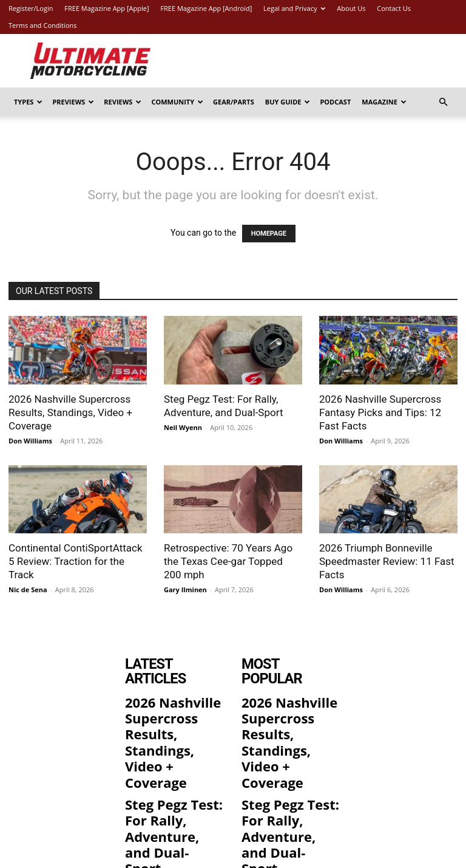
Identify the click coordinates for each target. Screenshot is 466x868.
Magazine (384, 102)
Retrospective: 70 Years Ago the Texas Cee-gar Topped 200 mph (228, 561)
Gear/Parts (234, 102)
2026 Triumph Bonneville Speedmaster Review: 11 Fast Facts (387, 561)
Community (177, 102)
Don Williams (30, 441)
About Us (351, 8)
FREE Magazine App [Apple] (106, 8)
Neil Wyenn (183, 427)
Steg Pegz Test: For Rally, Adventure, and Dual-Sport (170, 747)
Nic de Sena (28, 589)
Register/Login (31, 8)
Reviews (123, 102)
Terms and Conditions (43, 25)
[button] (443, 102)
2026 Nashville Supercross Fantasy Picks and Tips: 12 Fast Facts (380, 412)
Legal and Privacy (294, 8)
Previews (73, 102)
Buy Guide (288, 102)
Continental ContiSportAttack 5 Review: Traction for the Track (76, 561)
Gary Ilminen (185, 589)
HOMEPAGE (269, 234)
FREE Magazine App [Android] (206, 8)
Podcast (335, 102)
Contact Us (394, 8)
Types (28, 102)
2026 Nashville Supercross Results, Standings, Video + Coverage (70, 412)
